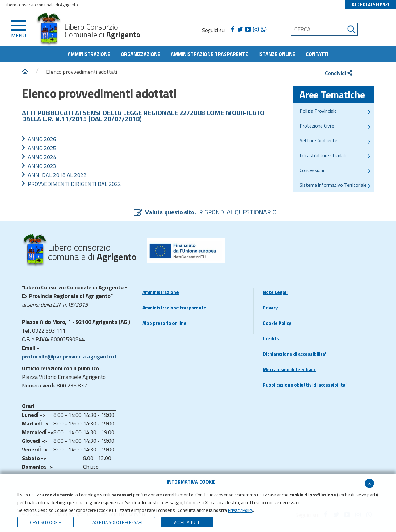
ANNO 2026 (42, 139)
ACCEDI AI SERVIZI (371, 4)
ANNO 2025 (42, 148)
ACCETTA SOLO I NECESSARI (117, 522)
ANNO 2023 (42, 166)
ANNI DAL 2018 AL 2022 (57, 175)
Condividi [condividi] (339, 73)
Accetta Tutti (187, 522)
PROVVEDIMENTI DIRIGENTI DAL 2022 (74, 184)
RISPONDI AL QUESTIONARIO (238, 212)
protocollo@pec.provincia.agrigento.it (70, 356)
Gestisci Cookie (45, 522)
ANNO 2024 (42, 157)
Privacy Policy (240, 510)
